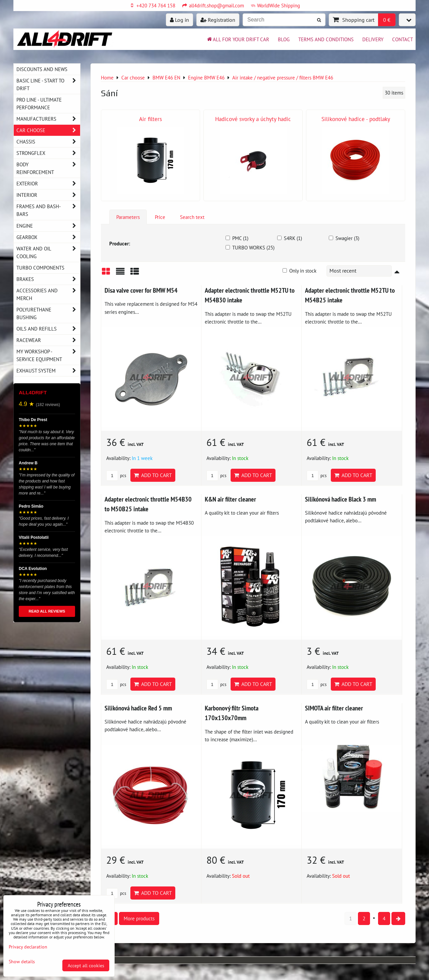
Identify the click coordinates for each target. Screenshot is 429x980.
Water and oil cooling (48, 252)
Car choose (48, 130)
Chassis (48, 142)
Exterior (48, 184)
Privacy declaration (28, 947)
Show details (22, 962)
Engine (48, 226)
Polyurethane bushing (48, 313)
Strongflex (48, 153)
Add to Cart (153, 475)
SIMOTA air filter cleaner (334, 708)
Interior (48, 195)
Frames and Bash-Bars (48, 210)
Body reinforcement (48, 168)
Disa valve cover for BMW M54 (141, 290)
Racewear (48, 340)
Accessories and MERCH (48, 294)
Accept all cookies (86, 965)
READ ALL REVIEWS (47, 611)
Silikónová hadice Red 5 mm (138, 708)
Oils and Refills (48, 329)
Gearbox (48, 237)
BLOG (284, 39)
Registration (218, 20)
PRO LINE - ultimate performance (39, 103)
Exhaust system (48, 371)
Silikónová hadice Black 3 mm (341, 499)
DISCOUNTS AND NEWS (42, 69)
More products (139, 918)
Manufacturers (48, 119)
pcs (116, 476)
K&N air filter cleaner (230, 499)
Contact (403, 39)
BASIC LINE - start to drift (48, 84)
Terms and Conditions (326, 39)
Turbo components (40, 268)
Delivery (373, 39)
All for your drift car (238, 39)
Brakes (48, 279)
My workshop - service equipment (48, 355)
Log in (179, 20)
